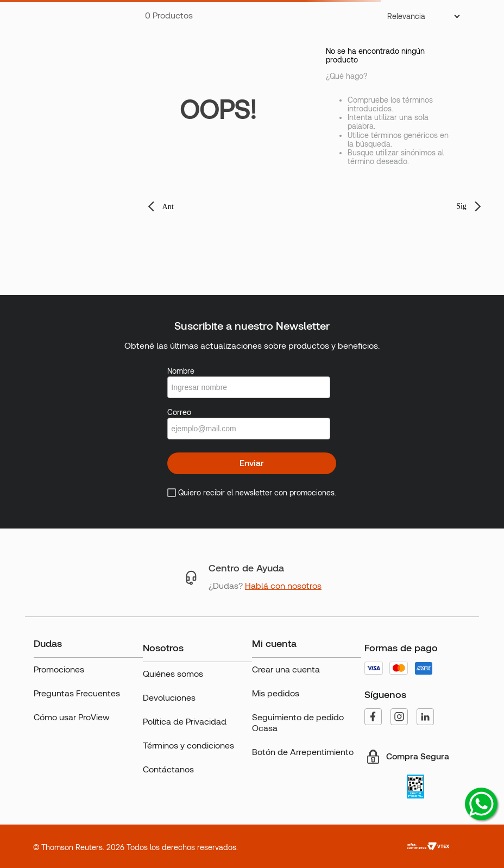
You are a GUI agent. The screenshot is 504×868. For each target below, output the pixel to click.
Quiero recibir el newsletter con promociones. (257, 493)
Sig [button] (461, 206)
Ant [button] (168, 207)
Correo (179, 412)
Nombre (181, 371)
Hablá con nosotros (283, 586)
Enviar (252, 463)
